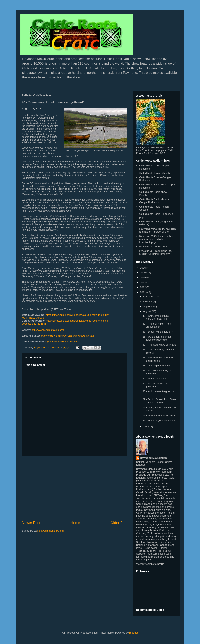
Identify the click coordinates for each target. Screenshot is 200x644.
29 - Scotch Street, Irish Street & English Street (159, 401)
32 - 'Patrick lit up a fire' (155, 378)
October (148, 302)
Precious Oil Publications (153, 247)
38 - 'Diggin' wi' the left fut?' (158, 332)
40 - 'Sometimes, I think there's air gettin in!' (156, 317)
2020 (143, 273)
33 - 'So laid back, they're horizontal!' (157, 372)
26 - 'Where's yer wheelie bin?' (160, 420)
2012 (143, 287)
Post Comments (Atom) (51, 531)
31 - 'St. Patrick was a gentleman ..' (155, 385)
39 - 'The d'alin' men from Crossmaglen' (157, 325)
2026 (143, 268)
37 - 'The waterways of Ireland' (160, 345)
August (147, 311)
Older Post (119, 523)
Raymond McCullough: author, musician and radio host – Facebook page (156, 239)
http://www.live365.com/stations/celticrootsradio (68, 336)
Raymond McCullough (153, 458)
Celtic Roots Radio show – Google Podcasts (154, 201)
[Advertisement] (75, 488)
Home (75, 523)
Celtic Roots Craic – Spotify (155, 173)
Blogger (134, 633)
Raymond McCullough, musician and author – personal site (157, 230)
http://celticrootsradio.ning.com (62, 342)
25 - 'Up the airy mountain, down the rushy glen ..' (157, 338)
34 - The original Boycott (156, 366)
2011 (143, 292)
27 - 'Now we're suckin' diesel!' (159, 415)
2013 (143, 282)
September (150, 306)
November (149, 297)
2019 (143, 277)
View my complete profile (150, 564)
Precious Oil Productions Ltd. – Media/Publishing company (157, 252)
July (146, 427)
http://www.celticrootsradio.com (48, 330)
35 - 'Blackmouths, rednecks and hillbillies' (158, 359)
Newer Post (31, 523)
